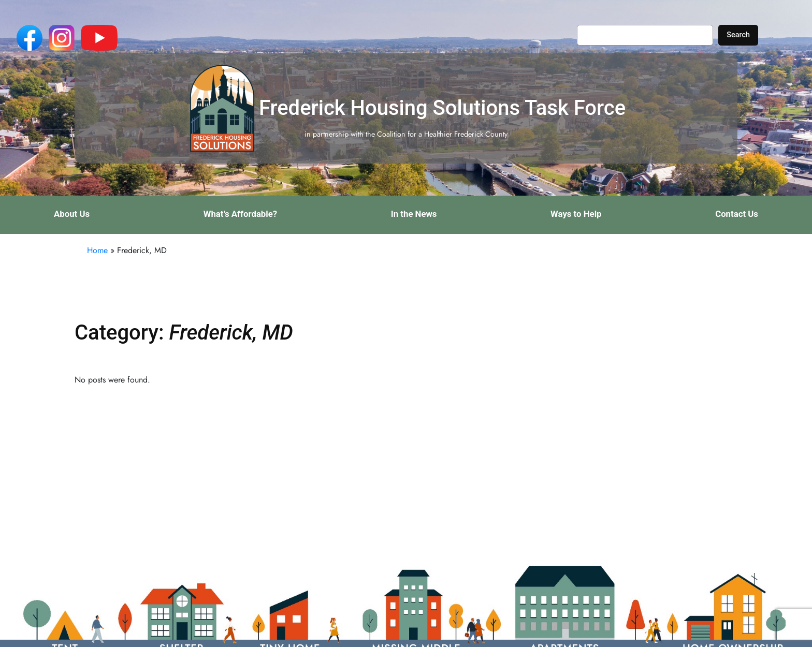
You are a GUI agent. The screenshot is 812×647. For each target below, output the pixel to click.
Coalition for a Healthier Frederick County (442, 134)
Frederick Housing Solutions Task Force (442, 108)
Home (97, 250)
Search (738, 35)
